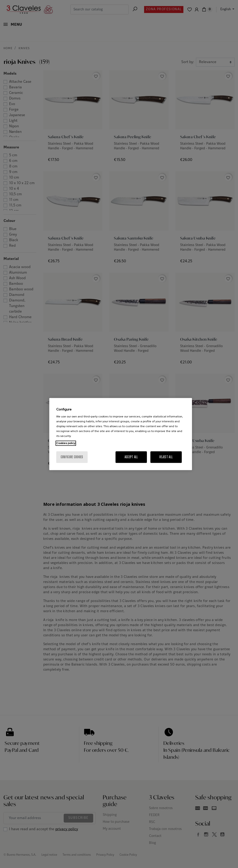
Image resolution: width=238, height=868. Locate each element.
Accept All (131, 457)
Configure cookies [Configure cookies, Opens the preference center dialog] (72, 457)
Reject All (166, 457)
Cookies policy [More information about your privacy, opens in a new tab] (66, 443)
